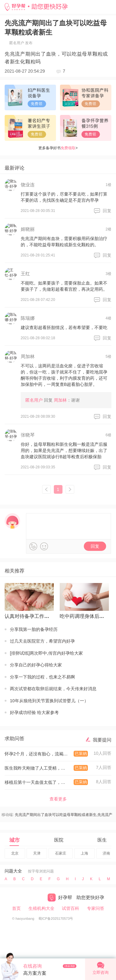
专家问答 (96, 908)
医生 (102, 840)
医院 (59, 840)
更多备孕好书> (58, 148)
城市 (15, 840)
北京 (15, 853)
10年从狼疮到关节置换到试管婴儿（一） (49, 701)
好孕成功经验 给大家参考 (34, 712)
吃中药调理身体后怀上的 (83, 616)
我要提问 (102, 740)
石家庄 (61, 853)
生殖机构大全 (41, 908)
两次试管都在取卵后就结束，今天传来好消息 (53, 689)
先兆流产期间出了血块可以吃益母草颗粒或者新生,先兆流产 (64, 815)
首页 (16, 908)
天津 (37, 853)
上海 (84, 853)
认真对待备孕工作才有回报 (28, 616)
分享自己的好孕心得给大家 (36, 665)
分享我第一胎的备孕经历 (34, 629)
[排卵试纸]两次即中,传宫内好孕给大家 (46, 653)
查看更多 (58, 799)
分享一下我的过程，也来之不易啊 (42, 677)
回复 (107, 211)
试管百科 (71, 908)
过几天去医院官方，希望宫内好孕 (42, 641)
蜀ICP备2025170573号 (56, 919)
